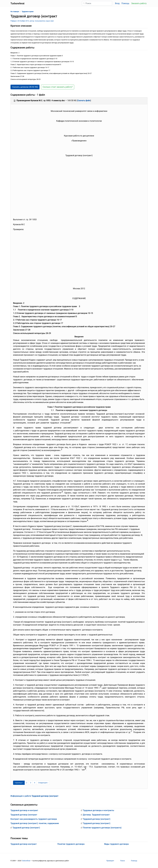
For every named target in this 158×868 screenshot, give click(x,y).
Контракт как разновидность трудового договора (34, 819)
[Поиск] (97, 3)
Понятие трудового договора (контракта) (102, 828)
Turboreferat (26, 861)
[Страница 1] (19, 783)
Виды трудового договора (116, 844)
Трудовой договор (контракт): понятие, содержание (35, 823)
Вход (117, 3)
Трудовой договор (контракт (24, 815)
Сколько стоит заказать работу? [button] (58, 87)
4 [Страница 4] (35, 783)
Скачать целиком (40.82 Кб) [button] (25, 87)
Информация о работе (34, 796)
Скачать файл (84, 100)
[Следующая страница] (43, 783)
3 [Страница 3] (31, 783)
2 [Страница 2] (27, 783)
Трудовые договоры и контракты (99, 810)
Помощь (125, 3)
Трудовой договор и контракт (24, 810)
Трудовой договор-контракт (24, 844)
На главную (15, 12)
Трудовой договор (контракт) (26, 828)
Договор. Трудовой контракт (96, 815)
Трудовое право (28, 12)
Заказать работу (139, 3)
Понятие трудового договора (71, 844)
